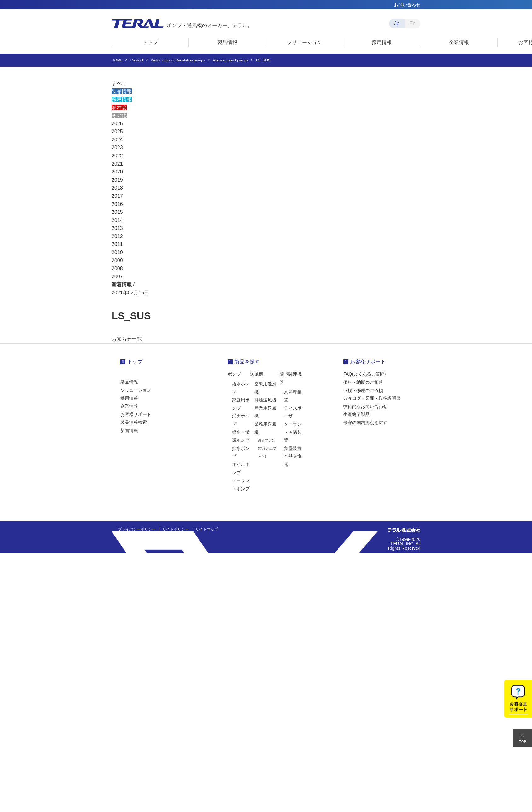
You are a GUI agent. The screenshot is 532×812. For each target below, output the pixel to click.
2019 (117, 180)
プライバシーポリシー (137, 529)
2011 (117, 244)
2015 (117, 212)
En (413, 23)
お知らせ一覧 (127, 339)
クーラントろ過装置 (293, 432)
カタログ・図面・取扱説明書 (372, 398)
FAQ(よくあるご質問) (364, 374)
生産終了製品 (356, 414)
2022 (117, 156)
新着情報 (129, 430)
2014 (117, 220)
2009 (117, 261)
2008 (117, 268)
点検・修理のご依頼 (363, 390)
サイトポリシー (176, 529)
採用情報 (122, 99)
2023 (117, 148)
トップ (135, 362)
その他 (119, 115)
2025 (117, 131)
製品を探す (247, 362)
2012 (117, 236)
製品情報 (122, 91)
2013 (117, 228)
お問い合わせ (407, 5)
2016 (117, 204)
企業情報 (129, 406)
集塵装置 (293, 448)
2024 (117, 140)
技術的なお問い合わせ (365, 406)
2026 (117, 124)
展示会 (119, 107)
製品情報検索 (134, 422)
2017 (117, 196)
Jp (397, 23)
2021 (117, 164)
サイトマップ (207, 529)
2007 (117, 277)
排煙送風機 (265, 400)
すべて (119, 83)
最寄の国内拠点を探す (365, 423)
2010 (117, 252)
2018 (117, 188)
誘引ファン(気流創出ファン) (267, 448)
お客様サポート (136, 414)
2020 (117, 172)
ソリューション (136, 390)
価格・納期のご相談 (363, 382)
